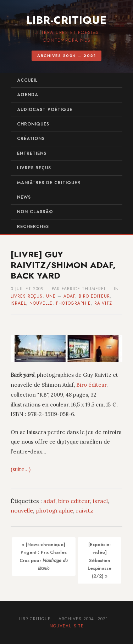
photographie (73, 303)
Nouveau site (67, 626)
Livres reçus (34, 168)
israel (18, 303)
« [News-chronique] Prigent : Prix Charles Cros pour (44, 556)
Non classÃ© (35, 212)
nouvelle (41, 303)
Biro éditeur (91, 385)
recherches (33, 227)
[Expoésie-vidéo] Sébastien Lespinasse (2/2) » (99, 560)
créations (31, 139)
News (24, 197)
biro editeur (94, 296)
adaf (69, 296)
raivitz (103, 303)
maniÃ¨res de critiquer (49, 183)
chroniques (33, 124)
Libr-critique (67, 20)
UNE (51, 296)
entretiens (32, 153)
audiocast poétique (45, 110)
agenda (28, 95)
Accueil (27, 80)
